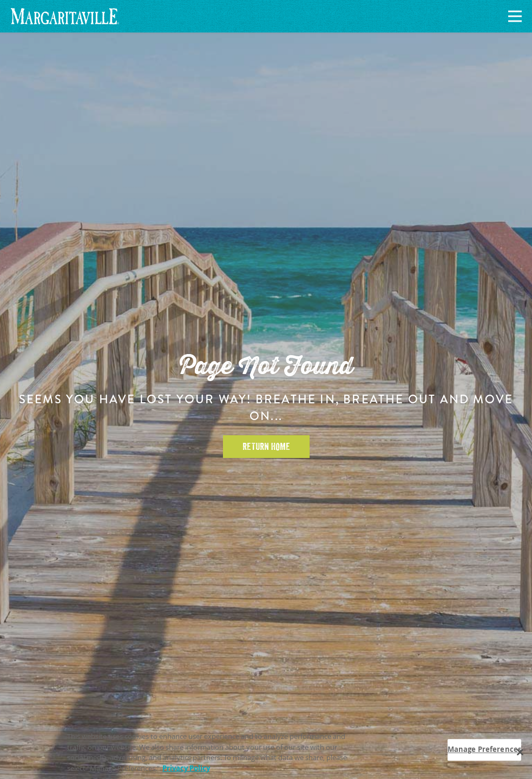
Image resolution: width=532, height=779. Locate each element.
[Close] (520, 755)
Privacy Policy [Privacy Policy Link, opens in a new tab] (186, 771)
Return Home (266, 447)
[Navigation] (513, 17)
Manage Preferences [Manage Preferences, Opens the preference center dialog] (484, 752)
